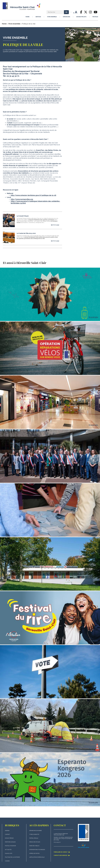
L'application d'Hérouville (37, 857)
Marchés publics (34, 846)
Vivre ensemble (14, 24)
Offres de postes (34, 853)
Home (4, 24)
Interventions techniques (37, 850)
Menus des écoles (35, 842)
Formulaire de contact (62, 852)
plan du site (9, 853)
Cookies (7, 861)
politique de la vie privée (12, 857)
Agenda (7, 831)
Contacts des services (62, 855)
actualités (8, 850)
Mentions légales (10, 842)
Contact (8, 834)
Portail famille (34, 838)
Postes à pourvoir (10, 846)
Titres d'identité (34, 834)
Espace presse (9, 838)
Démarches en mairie (35, 831)
